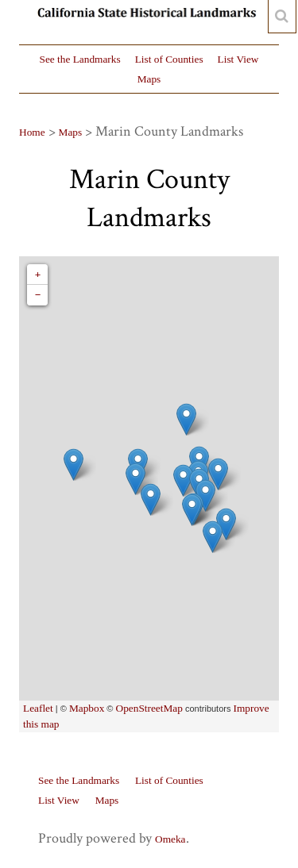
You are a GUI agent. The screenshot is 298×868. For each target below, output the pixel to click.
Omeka (170, 839)
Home (32, 132)
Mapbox (87, 708)
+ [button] (38, 274)
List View (238, 59)
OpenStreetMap (149, 708)
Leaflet (38, 708)
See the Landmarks (80, 59)
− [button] (38, 295)
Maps (149, 79)
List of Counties (169, 59)
